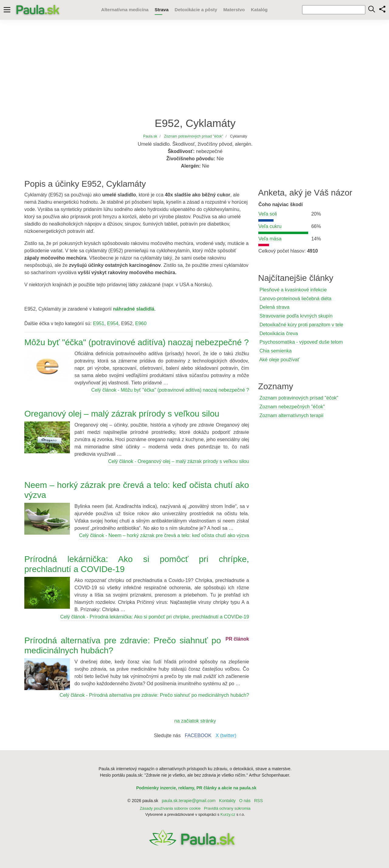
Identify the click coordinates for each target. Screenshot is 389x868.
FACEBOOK (198, 735)
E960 (141, 323)
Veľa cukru (270, 226)
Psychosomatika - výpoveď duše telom (301, 342)
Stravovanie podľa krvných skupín (296, 316)
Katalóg (259, 10)
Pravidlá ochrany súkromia (227, 808)
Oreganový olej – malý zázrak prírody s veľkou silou (122, 414)
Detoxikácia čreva (279, 334)
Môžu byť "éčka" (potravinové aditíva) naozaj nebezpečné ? (137, 342)
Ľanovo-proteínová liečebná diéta (296, 299)
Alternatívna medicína (125, 10)
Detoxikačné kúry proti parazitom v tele (301, 325)
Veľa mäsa (270, 239)
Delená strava (275, 307)
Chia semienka (276, 351)
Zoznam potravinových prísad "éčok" (299, 398)
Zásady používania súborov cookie (170, 808)
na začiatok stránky (195, 721)
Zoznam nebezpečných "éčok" (292, 407)
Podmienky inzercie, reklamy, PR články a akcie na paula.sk (196, 788)
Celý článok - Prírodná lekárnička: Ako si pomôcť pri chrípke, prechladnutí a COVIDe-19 (155, 617)
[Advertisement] (194, 68)
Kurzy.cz (228, 814)
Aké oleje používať (279, 360)
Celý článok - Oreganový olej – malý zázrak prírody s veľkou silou (179, 461)
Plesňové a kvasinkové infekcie (293, 290)
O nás (245, 801)
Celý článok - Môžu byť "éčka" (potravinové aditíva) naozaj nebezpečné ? (170, 390)
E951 (99, 323)
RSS (258, 801)
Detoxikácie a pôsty (196, 10)
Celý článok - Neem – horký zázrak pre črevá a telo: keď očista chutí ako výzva (164, 535)
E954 (113, 323)
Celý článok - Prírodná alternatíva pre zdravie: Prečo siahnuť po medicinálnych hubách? (154, 695)
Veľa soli (268, 214)
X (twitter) (226, 735)
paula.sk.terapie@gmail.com (189, 801)
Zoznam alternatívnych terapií (292, 415)
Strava (162, 10)
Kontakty (227, 801)
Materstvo (234, 10)
